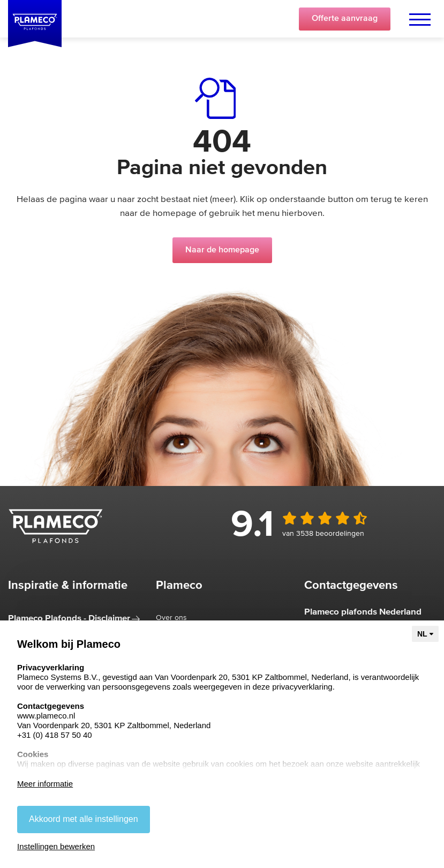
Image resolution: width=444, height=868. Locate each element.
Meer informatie (45, 784)
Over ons (171, 618)
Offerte (345, 19)
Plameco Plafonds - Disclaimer (69, 619)
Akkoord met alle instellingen (84, 819)
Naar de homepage (222, 250)
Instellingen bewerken (56, 846)
